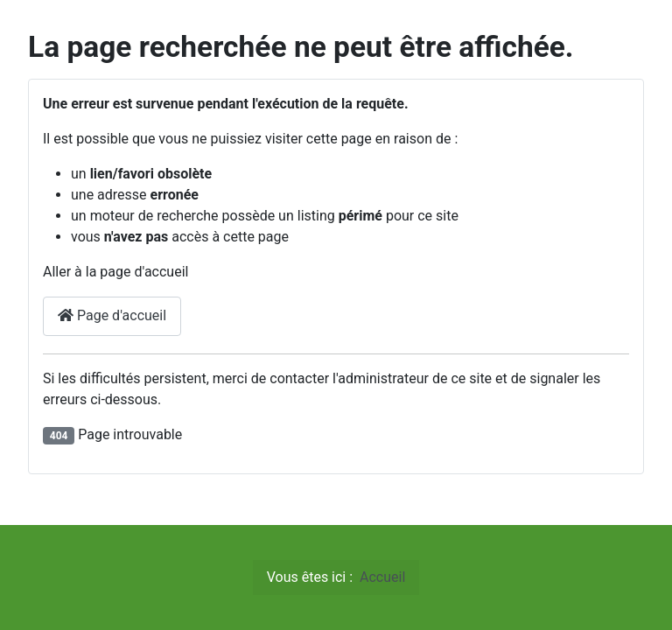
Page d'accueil (112, 315)
